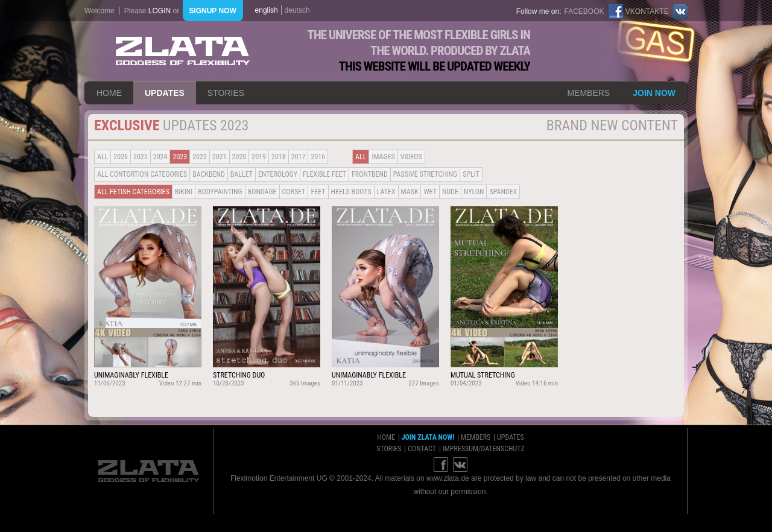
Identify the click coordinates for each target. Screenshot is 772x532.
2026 (121, 157)
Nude (450, 192)
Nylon (474, 192)
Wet (430, 192)
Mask (410, 192)
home (109, 93)
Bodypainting (220, 192)
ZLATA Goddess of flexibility (183, 51)
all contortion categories (142, 174)
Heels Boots (351, 192)
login (160, 11)
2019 (259, 157)
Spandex (503, 192)
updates (165, 93)
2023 (180, 157)
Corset (294, 192)
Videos (411, 157)
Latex (386, 192)
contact (422, 449)
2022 (200, 157)
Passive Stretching (425, 174)
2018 (279, 157)
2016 (318, 157)
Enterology (278, 174)
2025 (141, 157)
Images (383, 157)
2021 (220, 157)
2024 (160, 157)
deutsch (297, 10)
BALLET (242, 174)
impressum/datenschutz (484, 449)
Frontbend (370, 174)
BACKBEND (209, 174)
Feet (318, 192)
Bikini (184, 192)
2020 (239, 157)
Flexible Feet (324, 174)
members (588, 93)
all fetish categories (133, 192)
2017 (299, 157)
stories (226, 93)
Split (471, 174)
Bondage (262, 192)
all (103, 157)
